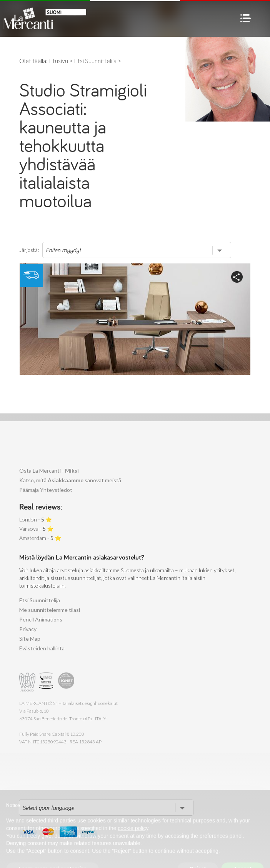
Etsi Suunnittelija (40, 600)
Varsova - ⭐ (36, 529)
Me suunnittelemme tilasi (50, 610)
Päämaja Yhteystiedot (46, 490)
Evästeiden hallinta (42, 648)
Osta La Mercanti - (49, 471)
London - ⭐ (36, 519)
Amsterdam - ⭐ (40, 538)
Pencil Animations (41, 619)
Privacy (28, 629)
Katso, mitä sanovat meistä (70, 480)
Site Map (30, 639)
